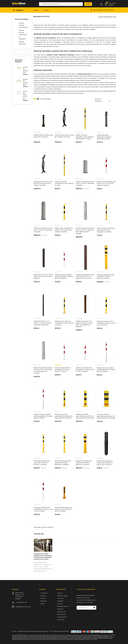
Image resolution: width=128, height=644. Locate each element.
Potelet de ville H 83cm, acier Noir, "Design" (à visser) (64, 136)
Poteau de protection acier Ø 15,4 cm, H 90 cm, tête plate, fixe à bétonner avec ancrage (85, 231)
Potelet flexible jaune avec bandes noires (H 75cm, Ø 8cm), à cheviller (63, 509)
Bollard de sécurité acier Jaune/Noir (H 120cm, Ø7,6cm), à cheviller (42, 463)
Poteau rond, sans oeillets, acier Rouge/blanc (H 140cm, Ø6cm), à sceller (106, 370)
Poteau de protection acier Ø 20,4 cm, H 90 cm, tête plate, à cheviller (43, 230)
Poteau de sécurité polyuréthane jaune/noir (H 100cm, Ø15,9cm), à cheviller (85, 416)
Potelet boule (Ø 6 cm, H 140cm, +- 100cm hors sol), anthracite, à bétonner (43, 323)
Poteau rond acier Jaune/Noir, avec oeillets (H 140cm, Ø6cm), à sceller (85, 137)
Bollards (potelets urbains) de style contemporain (58, 34)
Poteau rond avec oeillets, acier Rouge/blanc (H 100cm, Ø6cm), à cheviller (64, 276)
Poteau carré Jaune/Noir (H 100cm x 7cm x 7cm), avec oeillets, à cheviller (64, 230)
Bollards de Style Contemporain (46, 38)
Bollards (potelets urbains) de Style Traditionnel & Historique (63, 51)
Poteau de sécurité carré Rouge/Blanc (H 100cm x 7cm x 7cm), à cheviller (85, 370)
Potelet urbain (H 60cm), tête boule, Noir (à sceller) (43, 136)
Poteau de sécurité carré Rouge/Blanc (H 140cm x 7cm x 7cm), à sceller (43, 509)
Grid (35, 99)
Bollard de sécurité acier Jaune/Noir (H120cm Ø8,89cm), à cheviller (63, 463)
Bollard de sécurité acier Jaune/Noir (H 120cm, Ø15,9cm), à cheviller (84, 463)
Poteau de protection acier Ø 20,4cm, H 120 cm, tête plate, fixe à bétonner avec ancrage (43, 370)
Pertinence (102, 101)
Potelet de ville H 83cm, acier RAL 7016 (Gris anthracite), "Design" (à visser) (43, 183)
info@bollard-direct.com (23, 607)
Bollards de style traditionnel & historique (22, 35)
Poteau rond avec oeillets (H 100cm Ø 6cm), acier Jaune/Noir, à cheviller (106, 230)
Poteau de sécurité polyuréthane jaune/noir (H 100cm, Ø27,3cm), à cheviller (106, 416)
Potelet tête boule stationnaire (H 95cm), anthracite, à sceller (104, 137)
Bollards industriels (22, 43)
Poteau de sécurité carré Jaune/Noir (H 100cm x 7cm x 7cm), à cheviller (106, 323)
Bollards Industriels (84, 74)
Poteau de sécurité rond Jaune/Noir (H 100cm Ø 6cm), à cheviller (64, 323)
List (38, 99)
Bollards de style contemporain (22, 25)
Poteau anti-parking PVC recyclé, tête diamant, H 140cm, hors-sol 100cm (105, 463)
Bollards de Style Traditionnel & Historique (60, 55)
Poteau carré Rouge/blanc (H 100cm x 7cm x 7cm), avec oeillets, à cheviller (106, 183)
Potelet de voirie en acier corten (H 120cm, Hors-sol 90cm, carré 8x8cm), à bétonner (84, 324)
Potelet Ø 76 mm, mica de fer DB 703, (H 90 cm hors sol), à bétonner (43, 276)
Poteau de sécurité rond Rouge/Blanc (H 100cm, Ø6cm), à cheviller (63, 370)
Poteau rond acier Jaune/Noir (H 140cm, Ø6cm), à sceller (64, 183)
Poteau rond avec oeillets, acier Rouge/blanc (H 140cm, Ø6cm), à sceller (43, 416)
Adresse (15, 589)
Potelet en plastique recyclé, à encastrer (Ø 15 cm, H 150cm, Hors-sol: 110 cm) (85, 276)
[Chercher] (61, 4)
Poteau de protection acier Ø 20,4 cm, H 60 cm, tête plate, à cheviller (85, 183)
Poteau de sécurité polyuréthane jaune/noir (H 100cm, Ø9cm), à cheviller (64, 416)
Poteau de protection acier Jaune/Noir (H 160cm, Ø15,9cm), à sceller (106, 277)
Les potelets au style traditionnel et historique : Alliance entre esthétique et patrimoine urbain (43, 556)
